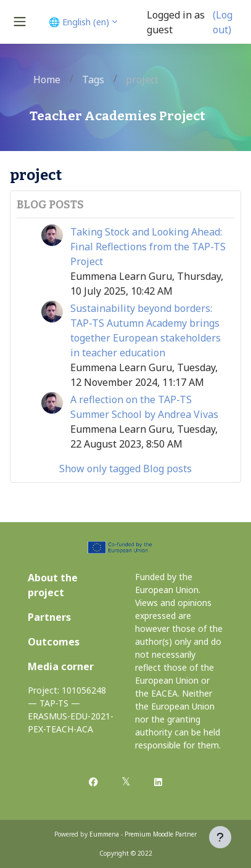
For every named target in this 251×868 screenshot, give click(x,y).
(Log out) (223, 22)
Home (47, 80)
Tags (93, 80)
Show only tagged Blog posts (126, 469)
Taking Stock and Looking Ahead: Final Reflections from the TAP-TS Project (148, 247)
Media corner (61, 666)
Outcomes (54, 642)
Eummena (104, 834)
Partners (49, 617)
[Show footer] (220, 837)
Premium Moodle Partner (161, 834)
